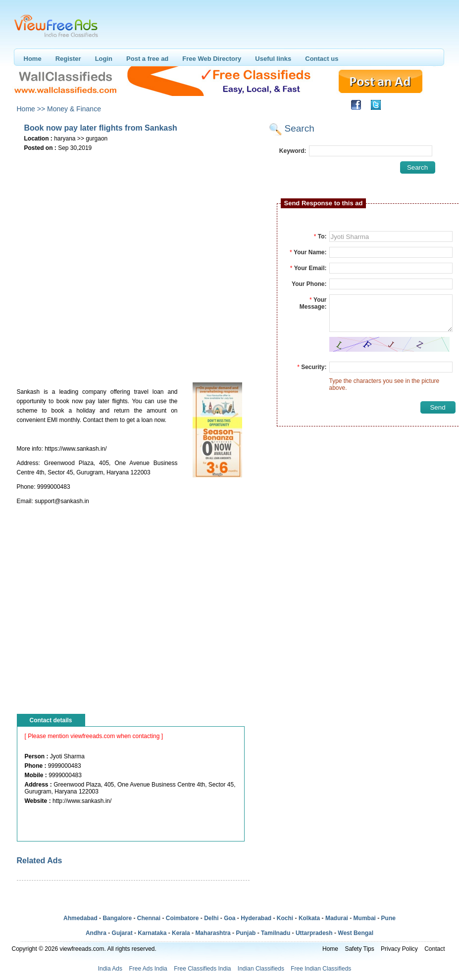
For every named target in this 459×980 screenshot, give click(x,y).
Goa (229, 918)
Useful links (273, 59)
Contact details (51, 720)
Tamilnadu (276, 933)
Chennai (149, 918)
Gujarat (122, 933)
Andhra (96, 933)
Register (68, 59)
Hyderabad (256, 918)
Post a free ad (147, 59)
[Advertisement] (117, 263)
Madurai (337, 918)
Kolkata (309, 918)
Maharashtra (213, 933)
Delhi (211, 918)
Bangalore (117, 918)
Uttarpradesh (314, 933)
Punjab (246, 933)
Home (33, 59)
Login (104, 59)
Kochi (285, 918)
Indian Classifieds (261, 969)
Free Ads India (148, 969)
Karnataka (152, 933)
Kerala (181, 933)
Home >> (31, 109)
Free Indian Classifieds (321, 969)
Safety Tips (359, 949)
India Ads (110, 969)
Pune (388, 918)
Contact (434, 949)
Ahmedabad (80, 918)
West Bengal (356, 933)
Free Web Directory (212, 59)
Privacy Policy (399, 949)
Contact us (322, 59)
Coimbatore (182, 918)
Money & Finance (74, 109)
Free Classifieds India (202, 969)
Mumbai (365, 918)
